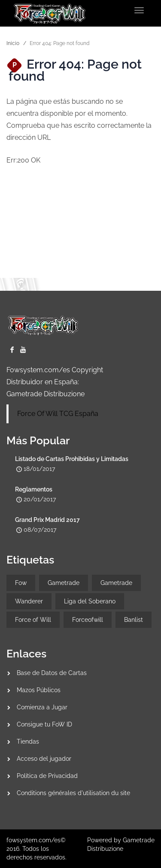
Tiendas (28, 741)
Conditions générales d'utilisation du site (73, 793)
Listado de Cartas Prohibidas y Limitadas (72, 459)
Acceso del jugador (44, 759)
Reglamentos (34, 489)
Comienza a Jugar (42, 707)
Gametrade (64, 583)
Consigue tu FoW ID (44, 724)
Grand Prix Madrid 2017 (47, 520)
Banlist (134, 620)
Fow (21, 583)
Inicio (13, 43)
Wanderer (29, 601)
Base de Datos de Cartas (52, 673)
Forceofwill (88, 620)
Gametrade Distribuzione (46, 394)
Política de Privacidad (47, 776)
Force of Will (33, 620)
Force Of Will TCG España (58, 414)
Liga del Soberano (90, 601)
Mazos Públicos (39, 690)
